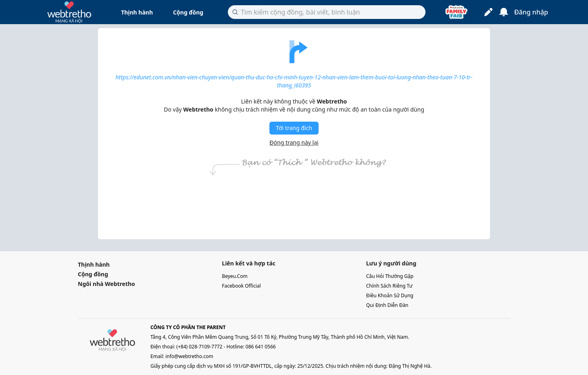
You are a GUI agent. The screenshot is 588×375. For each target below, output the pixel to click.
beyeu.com (235, 276)
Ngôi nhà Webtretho (106, 284)
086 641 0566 (261, 347)
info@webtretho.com (189, 356)
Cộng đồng (188, 12)
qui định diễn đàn (387, 305)
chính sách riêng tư (389, 286)
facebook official (241, 286)
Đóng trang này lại (294, 142)
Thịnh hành (137, 12)
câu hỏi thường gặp (390, 276)
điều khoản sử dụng (390, 295)
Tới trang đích (294, 128)
